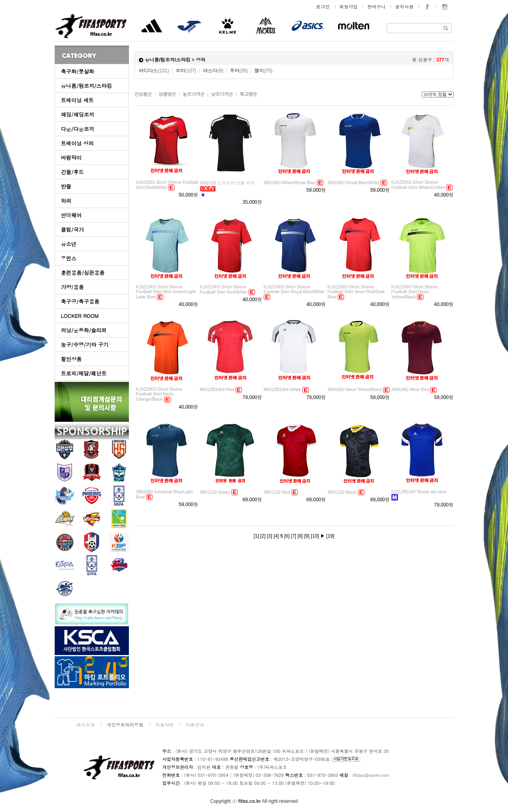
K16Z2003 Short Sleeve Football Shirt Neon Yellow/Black (415, 292)
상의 (201, 60)
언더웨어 (71, 215)
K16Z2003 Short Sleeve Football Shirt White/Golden (418, 185)
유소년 (69, 244)
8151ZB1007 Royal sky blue (419, 492)
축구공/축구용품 (80, 301)
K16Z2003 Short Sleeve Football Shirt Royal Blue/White (294, 289)
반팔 (66, 186)
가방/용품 (72, 287)
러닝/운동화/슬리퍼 (84, 330)
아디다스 (154, 71)
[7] (294, 536)
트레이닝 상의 (77, 143)
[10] (315, 536)
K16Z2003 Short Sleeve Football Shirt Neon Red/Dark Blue (356, 292)
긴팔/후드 (72, 172)
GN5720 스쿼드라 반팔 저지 (227, 183)
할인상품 (71, 359)
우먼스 (69, 258)
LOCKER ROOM (80, 316)
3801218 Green (215, 492)
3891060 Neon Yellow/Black (355, 389)
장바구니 (377, 7)
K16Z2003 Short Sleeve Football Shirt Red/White (224, 289)
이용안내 (195, 725)
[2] (263, 536)
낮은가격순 (222, 94)
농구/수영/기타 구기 (85, 344)
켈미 (263, 71)
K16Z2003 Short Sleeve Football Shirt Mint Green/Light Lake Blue (166, 292)
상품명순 (167, 94)
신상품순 (143, 94)
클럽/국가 (72, 229)
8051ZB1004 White (283, 389)
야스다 (213, 71)
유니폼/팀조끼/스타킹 (87, 86)
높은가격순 (193, 94)
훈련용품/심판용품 (83, 273)
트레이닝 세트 (77, 100)
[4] (276, 536)
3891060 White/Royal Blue (290, 183)
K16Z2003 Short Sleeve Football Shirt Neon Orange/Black (159, 394)
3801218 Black (342, 492)
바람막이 (71, 158)
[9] (307, 536)
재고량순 (248, 94)
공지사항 (405, 7)
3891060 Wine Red (410, 389)
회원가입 (349, 7)
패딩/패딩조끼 (78, 114)
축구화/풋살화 (78, 71)
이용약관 (165, 725)
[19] (330, 536)
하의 (66, 201)
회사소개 (86, 725)
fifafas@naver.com (371, 775)
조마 (186, 71)
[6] (287, 536)
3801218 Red (277, 492)
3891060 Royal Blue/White (354, 183)
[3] (270, 536)
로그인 (323, 7)
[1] (256, 536)
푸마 (239, 71)
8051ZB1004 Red (217, 389)
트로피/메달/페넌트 (84, 373)
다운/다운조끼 (78, 129)
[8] (300, 536)
